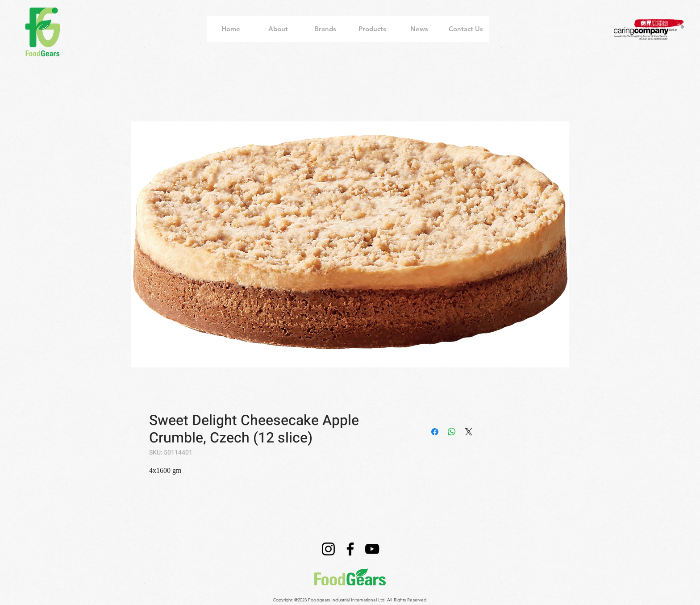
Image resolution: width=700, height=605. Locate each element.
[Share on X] (469, 432)
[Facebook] (350, 549)
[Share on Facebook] (435, 432)
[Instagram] (328, 549)
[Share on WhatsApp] (452, 432)
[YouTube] (372, 549)
